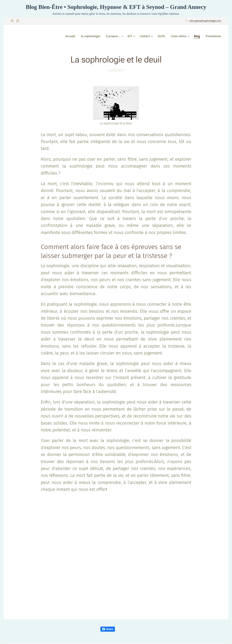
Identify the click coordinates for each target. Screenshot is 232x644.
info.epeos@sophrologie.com (205, 21)
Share (108, 629)
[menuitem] (71, 36)
